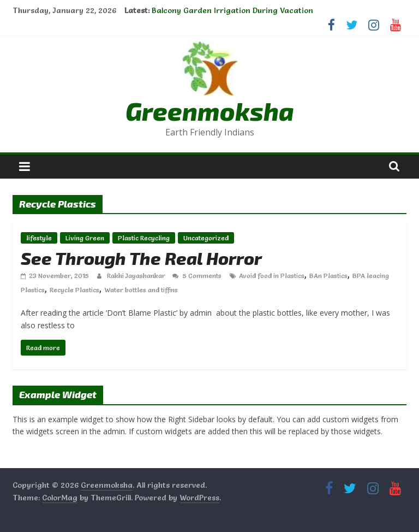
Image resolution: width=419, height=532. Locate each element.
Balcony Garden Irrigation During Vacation (232, 10)
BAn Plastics (328, 276)
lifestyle (39, 238)
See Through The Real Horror (141, 258)
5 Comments (197, 276)
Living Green (85, 238)
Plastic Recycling (144, 238)
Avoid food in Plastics (272, 276)
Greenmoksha (210, 111)
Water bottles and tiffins (141, 290)
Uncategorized (206, 238)
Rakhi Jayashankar (137, 276)
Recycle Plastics (74, 290)
